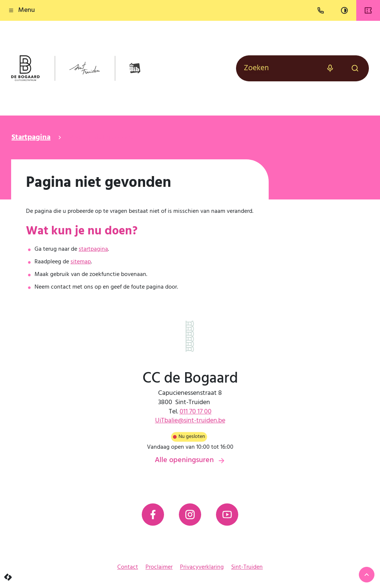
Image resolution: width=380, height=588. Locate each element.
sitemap (81, 262)
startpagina (93, 249)
